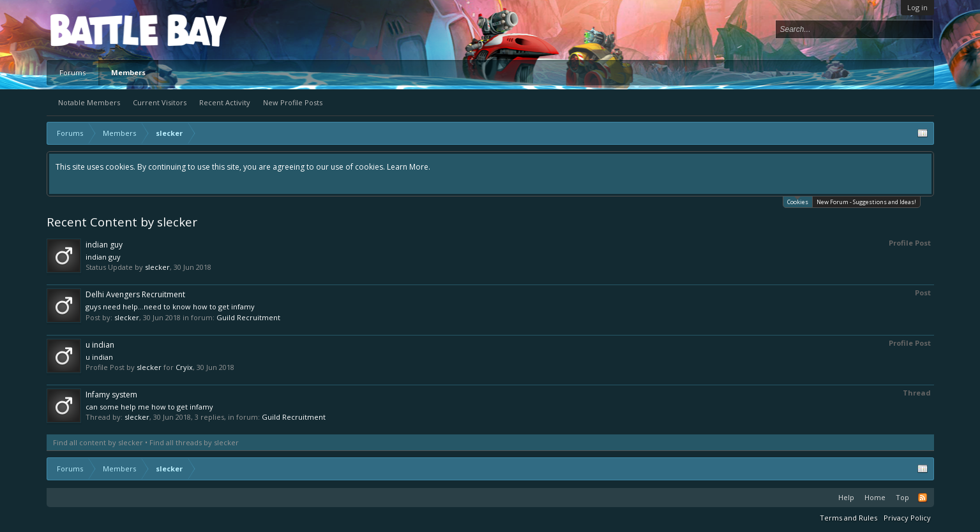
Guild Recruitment (248, 317)
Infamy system (111, 395)
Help (846, 497)
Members (128, 72)
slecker (157, 267)
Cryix (184, 367)
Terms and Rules (848, 518)
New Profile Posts (293, 102)
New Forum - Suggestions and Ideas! (866, 202)
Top (902, 497)
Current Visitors (160, 102)
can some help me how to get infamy (149, 407)
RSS (923, 498)
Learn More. (409, 167)
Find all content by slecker (98, 442)
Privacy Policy (907, 518)
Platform (97, 30)
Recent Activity (225, 102)
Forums (72, 72)
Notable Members (89, 102)
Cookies (798, 201)
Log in (917, 7)
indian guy (104, 245)
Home (875, 497)
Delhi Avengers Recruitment (135, 294)
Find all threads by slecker (194, 442)
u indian (100, 345)
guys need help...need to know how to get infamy (170, 307)
